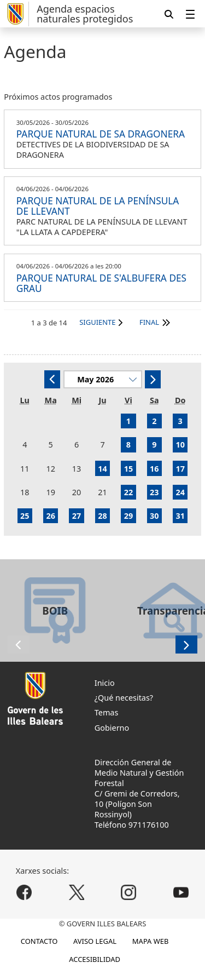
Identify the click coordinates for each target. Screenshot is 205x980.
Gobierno (112, 728)
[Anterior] (52, 379)
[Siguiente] (153, 379)
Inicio (105, 683)
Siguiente (97, 322)
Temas (107, 712)
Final (149, 322)
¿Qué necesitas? (124, 698)
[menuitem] (190, 14)
